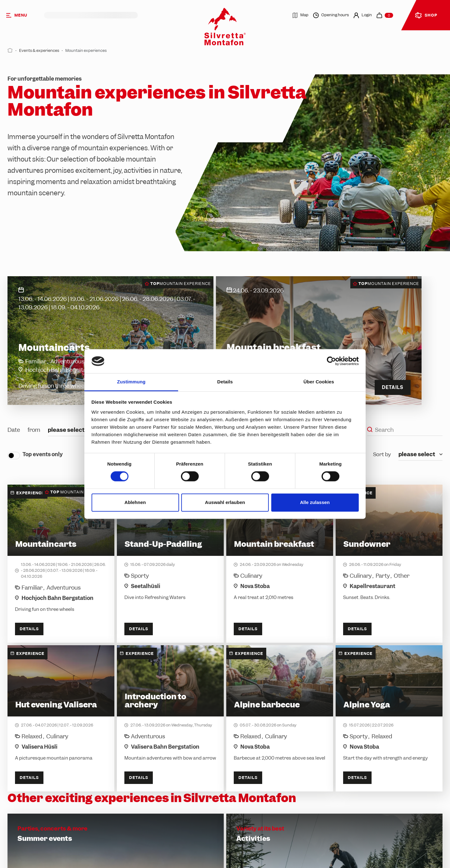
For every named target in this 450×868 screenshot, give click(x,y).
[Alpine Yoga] (389, 718)
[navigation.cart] (385, 15)
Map (300, 15)
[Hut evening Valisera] (61, 718)
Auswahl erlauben (225, 502)
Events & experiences (39, 50)
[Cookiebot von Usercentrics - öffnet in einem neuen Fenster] (331, 361)
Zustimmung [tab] (131, 382)
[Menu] (22, 15)
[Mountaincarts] (61, 564)
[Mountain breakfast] (280, 564)
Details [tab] (225, 382)
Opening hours (331, 15)
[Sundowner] (389, 564)
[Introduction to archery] (170, 718)
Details (29, 629)
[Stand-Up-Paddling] (170, 564)
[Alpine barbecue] (280, 718)
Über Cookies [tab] (319, 382)
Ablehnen (135, 502)
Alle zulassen (315, 502)
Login (363, 15)
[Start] (10, 50)
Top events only (43, 454)
